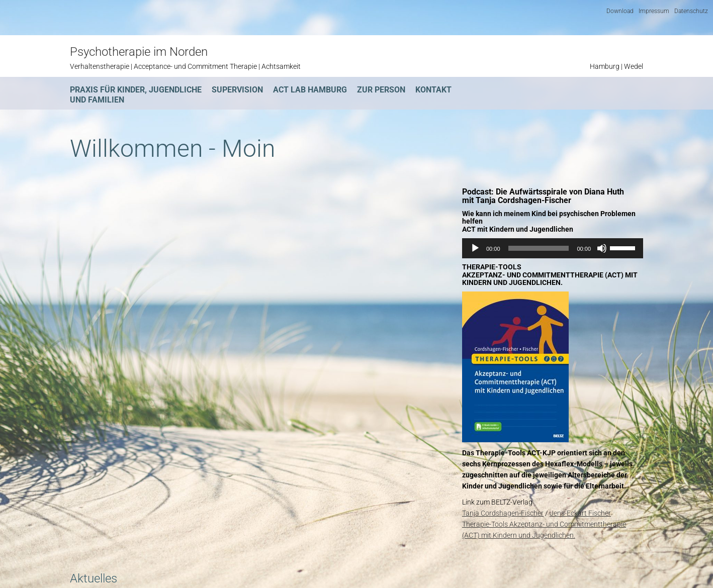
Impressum (654, 11)
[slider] (539, 248)
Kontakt (433, 90)
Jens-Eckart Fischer (580, 513)
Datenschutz (691, 11)
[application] (553, 248)
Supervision (237, 90)
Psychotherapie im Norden (139, 52)
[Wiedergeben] (475, 248)
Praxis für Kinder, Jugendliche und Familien (136, 95)
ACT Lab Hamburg (310, 90)
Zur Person (381, 90)
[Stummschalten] (602, 248)
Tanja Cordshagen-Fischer (503, 513)
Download (620, 11)
